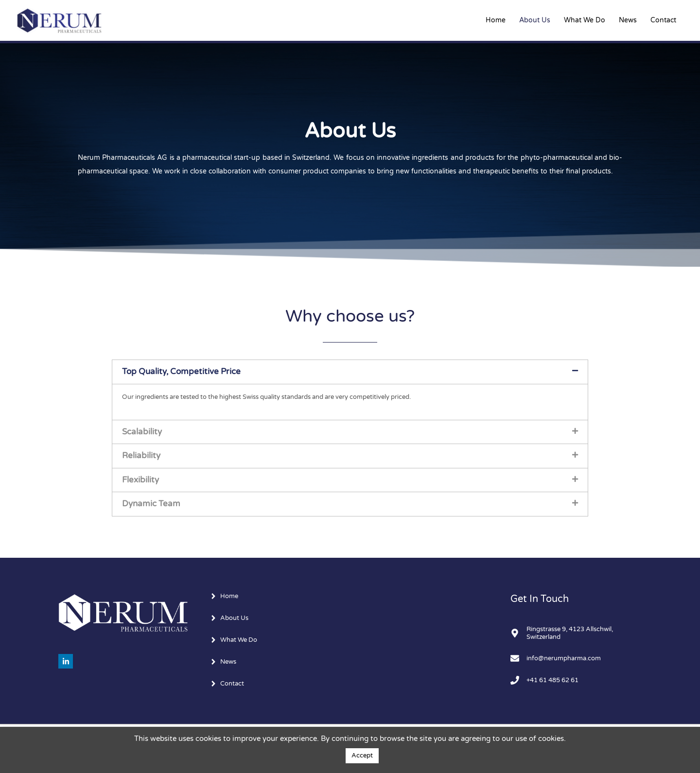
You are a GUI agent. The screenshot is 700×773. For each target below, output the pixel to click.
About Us (535, 20)
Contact (663, 20)
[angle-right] (225, 596)
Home (496, 20)
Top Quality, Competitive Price (181, 372)
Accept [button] (362, 756)
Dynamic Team (151, 504)
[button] (350, 372)
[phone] (548, 681)
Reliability (141, 456)
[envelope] (559, 659)
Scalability (142, 432)
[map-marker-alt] (576, 634)
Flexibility (140, 480)
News (628, 20)
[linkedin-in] (67, 661)
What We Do (585, 20)
